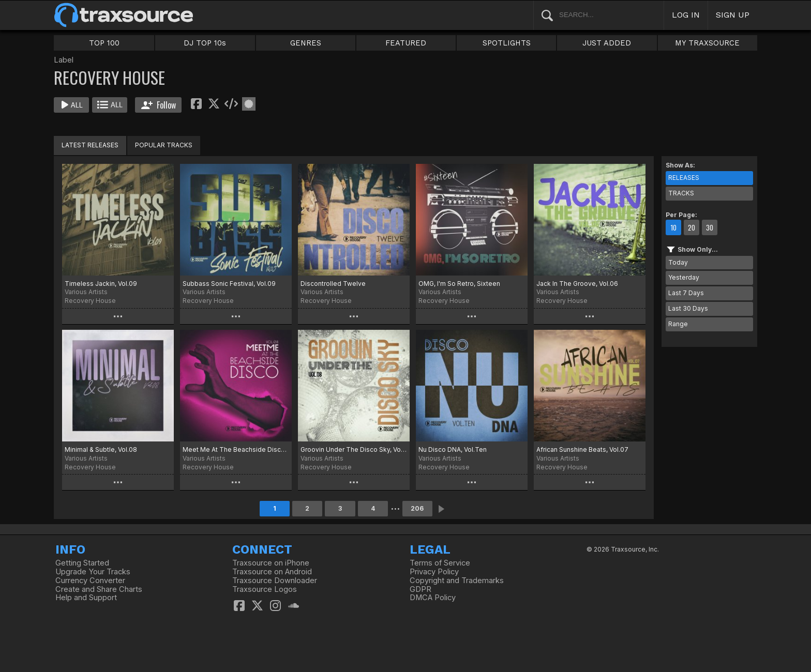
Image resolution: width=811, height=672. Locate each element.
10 (673, 227)
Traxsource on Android (272, 572)
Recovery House (90, 301)
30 (710, 227)
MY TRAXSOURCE (707, 43)
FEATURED (406, 43)
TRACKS (681, 193)
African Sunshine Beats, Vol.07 (582, 449)
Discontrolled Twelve (333, 284)
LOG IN (686, 15)
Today (678, 262)
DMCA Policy (433, 598)
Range (678, 324)
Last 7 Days (686, 293)
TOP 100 (104, 43)
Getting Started (82, 563)
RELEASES (684, 178)
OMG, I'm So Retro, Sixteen (459, 284)
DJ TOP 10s (205, 43)
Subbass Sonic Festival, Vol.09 (229, 284)
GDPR (420, 589)
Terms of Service (440, 563)
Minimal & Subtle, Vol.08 (101, 449)
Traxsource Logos (265, 589)
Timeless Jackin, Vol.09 (101, 284)
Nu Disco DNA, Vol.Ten (453, 449)
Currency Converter (90, 581)
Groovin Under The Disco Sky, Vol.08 (354, 449)
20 (692, 227)
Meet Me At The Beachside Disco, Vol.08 (236, 449)
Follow (159, 105)
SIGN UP (733, 15)
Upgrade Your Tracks (93, 572)
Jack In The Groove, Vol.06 (577, 284)
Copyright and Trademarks (457, 581)
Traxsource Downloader (275, 581)
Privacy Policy (434, 572)
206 (417, 508)
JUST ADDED (607, 43)
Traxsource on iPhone (271, 563)
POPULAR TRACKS (164, 145)
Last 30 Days (688, 308)
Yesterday (684, 277)
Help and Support (86, 598)
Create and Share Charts (99, 589)
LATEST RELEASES (90, 145)
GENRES (306, 43)
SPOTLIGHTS (507, 43)
